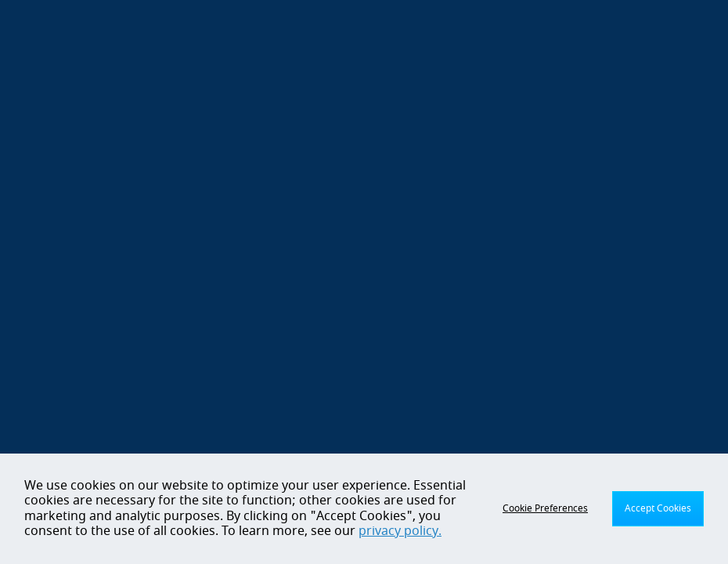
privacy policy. (400, 531)
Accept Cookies (658, 508)
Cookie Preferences (545, 508)
